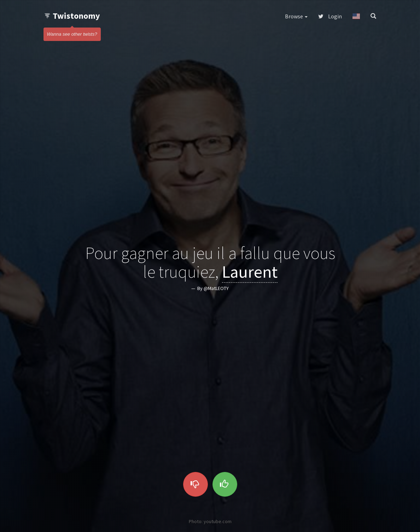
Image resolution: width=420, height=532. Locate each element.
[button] (356, 16)
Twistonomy (72, 16)
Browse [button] (296, 16)
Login (330, 16)
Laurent (250, 272)
